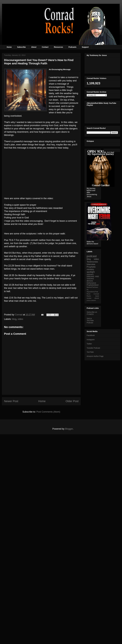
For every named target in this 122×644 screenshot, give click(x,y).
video (20, 319)
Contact (45, 47)
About (34, 47)
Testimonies (92, 262)
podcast (92, 256)
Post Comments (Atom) (48, 412)
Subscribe (21, 47)
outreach (90, 274)
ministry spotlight (91, 271)
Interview (91, 264)
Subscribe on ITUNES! (92, 313)
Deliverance (91, 283)
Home (9, 47)
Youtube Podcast (93, 348)
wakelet (93, 300)
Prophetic (91, 267)
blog (14, 319)
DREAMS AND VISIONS (93, 278)
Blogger (69, 429)
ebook (97, 298)
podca (89, 300)
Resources (58, 47)
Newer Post (11, 401)
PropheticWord (93, 285)
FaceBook (91, 335)
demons (90, 281)
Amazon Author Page (95, 356)
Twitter (89, 344)
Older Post (72, 401)
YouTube (90, 352)
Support (85, 47)
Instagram (91, 340)
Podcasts (72, 47)
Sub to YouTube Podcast (90, 321)
